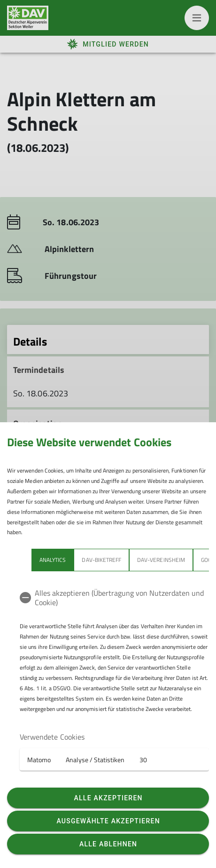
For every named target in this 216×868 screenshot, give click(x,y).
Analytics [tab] (53, 560)
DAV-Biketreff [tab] (101, 560)
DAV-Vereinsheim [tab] (161, 560)
